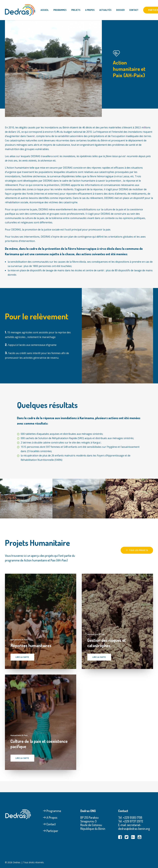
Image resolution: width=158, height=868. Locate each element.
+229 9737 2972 (133, 821)
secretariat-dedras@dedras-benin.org (134, 827)
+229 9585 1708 (132, 817)
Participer (50, 831)
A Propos (90, 10)
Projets (76, 10)
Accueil (45, 10)
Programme (52, 811)
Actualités (105, 10)
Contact (134, 10)
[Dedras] (20, 10)
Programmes (60, 10)
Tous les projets (137, 550)
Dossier (120, 10)
